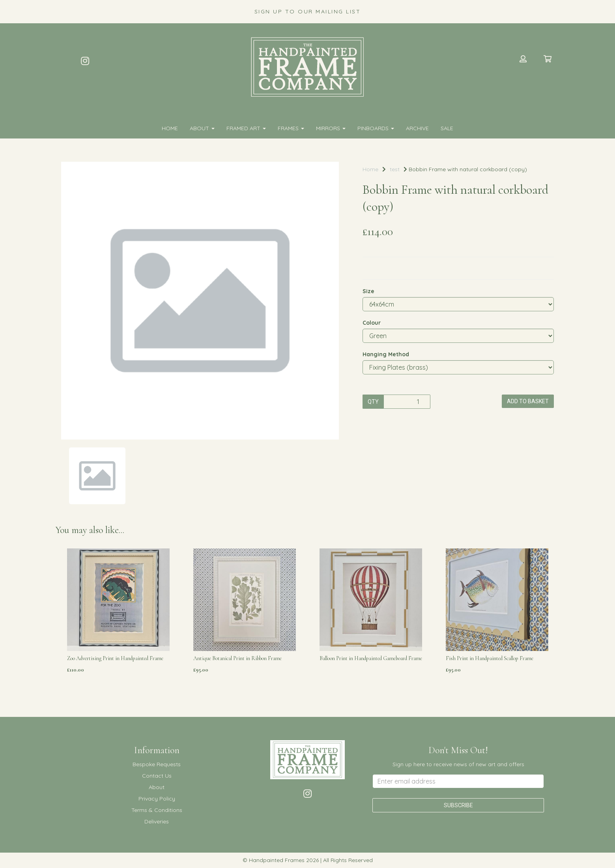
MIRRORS (331, 128)
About (202, 128)
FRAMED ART (246, 128)
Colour (372, 323)
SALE (447, 128)
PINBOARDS (376, 128)
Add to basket (528, 401)
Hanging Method (386, 354)
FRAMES (291, 128)
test (395, 169)
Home (170, 128)
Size (368, 291)
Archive (417, 128)
